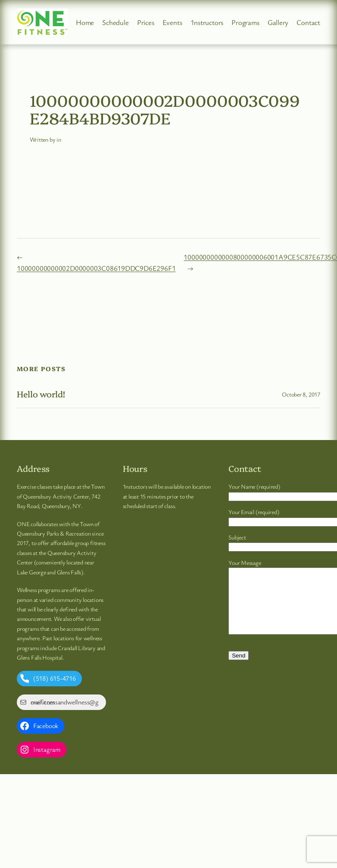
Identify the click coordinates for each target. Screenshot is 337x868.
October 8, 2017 (301, 394)
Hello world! (41, 394)
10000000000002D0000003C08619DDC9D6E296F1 (96, 268)
